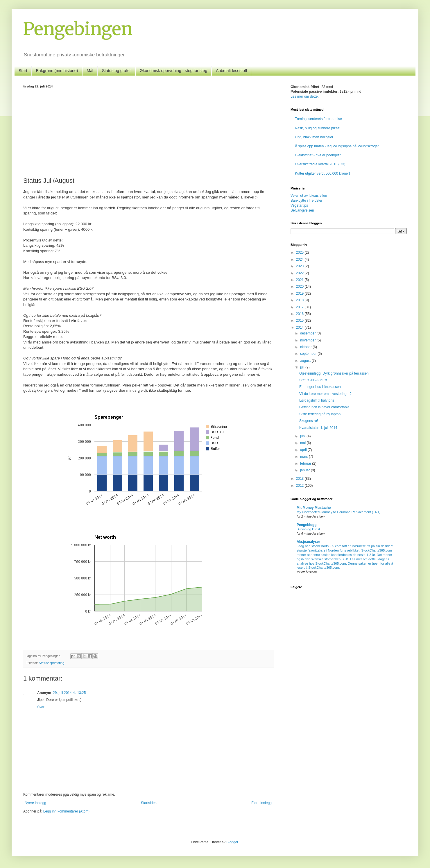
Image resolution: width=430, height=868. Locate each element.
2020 (300, 287)
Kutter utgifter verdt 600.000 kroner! (322, 173)
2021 (300, 280)
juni (303, 436)
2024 (300, 259)
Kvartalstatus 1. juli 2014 (318, 428)
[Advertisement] (148, 132)
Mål (90, 71)
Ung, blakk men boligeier (314, 137)
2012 (300, 486)
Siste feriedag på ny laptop (320, 414)
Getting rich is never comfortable (324, 407)
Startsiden (149, 803)
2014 (300, 327)
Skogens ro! (309, 421)
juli (303, 367)
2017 (300, 307)
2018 (300, 300)
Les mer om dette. (305, 96)
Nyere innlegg (35, 803)
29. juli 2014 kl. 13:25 (69, 693)
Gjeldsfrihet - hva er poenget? (318, 155)
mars (304, 457)
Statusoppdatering (52, 663)
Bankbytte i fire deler (306, 201)
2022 (300, 273)
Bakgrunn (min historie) (57, 71)
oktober (306, 347)
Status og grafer (117, 71)
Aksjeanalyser (308, 542)
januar (306, 470)
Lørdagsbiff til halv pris (317, 400)
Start (23, 71)
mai (303, 443)
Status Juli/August (313, 380)
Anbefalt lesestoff (231, 71)
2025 (300, 253)
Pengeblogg (307, 525)
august (306, 361)
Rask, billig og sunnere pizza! (318, 128)
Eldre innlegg (261, 803)
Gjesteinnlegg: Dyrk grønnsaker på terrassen (334, 373)
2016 (300, 314)
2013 (300, 479)
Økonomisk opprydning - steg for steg (174, 71)
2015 (300, 321)
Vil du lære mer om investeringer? (325, 394)
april (304, 450)
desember (308, 333)
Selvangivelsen (302, 210)
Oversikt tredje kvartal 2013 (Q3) (320, 164)
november (308, 340)
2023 (300, 266)
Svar (41, 707)
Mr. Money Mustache (314, 508)
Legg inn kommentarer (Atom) (66, 811)
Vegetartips (299, 205)
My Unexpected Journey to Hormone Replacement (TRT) (338, 512)
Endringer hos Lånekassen (320, 387)
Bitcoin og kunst (308, 529)
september (309, 354)
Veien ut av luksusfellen (309, 196)
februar (306, 463)
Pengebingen (78, 29)
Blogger (232, 842)
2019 (300, 293)
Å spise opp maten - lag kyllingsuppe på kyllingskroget (337, 146)
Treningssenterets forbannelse (318, 119)
